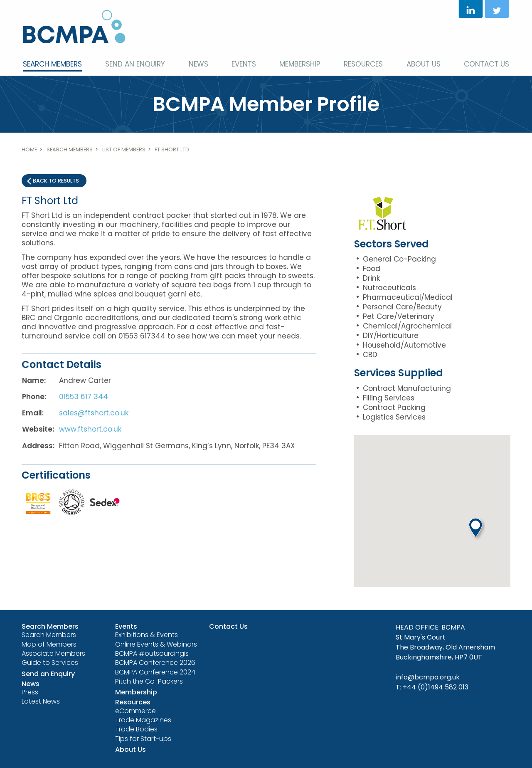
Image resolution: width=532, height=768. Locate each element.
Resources (363, 64)
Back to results (56, 181)
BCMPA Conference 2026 (155, 663)
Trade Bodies (136, 729)
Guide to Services (50, 663)
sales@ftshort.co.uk (94, 413)
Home (29, 149)
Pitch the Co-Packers (149, 681)
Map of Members (49, 644)
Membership (300, 64)
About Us (424, 64)
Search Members (52, 64)
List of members (124, 149)
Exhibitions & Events (147, 635)
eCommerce (135, 711)
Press (30, 692)
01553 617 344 (84, 397)
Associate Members (53, 653)
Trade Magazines (143, 720)
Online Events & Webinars (156, 644)
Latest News (41, 701)
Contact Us (486, 64)
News (198, 64)
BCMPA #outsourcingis (152, 653)
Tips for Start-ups (143, 739)
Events (244, 64)
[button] (477, 529)
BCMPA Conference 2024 (155, 672)
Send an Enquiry (135, 64)
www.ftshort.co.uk (90, 429)
